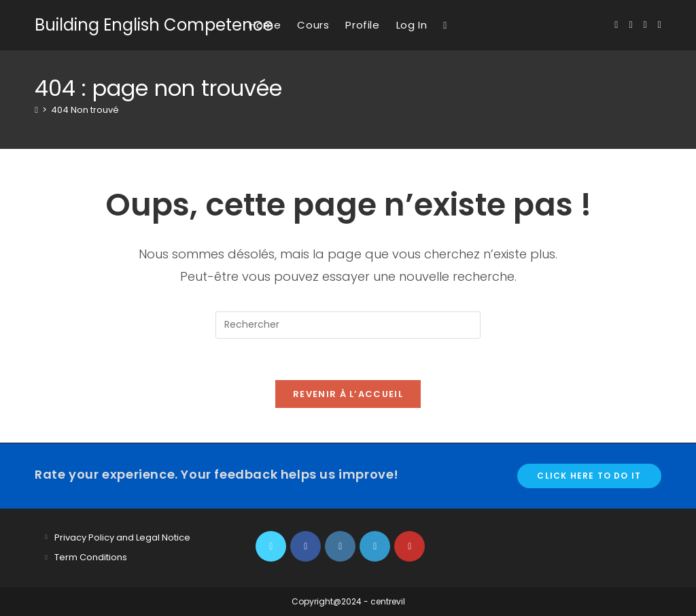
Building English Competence (154, 25)
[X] (271, 546)
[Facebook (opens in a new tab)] (630, 25)
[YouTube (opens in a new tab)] (660, 25)
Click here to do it (589, 476)
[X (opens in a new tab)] (616, 25)
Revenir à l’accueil (348, 394)
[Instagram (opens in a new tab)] (645, 25)
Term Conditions (91, 557)
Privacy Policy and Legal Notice (122, 537)
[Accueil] (36, 110)
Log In (412, 25)
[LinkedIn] (375, 546)
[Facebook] (306, 546)
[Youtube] (410, 546)
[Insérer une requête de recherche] (348, 325)
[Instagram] (340, 546)
